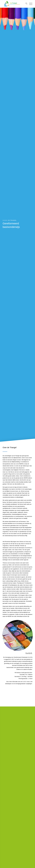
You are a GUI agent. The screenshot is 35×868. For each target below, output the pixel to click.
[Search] (25, 4)
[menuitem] (25, 4)
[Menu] (30, 4)
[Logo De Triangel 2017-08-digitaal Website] (15, 4)
